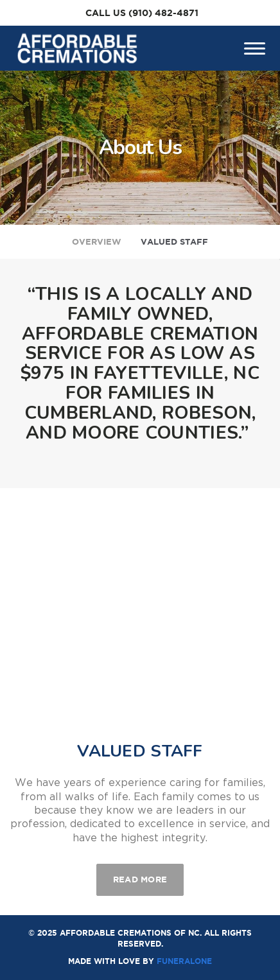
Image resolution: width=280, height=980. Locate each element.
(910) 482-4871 (163, 13)
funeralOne (184, 961)
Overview (97, 242)
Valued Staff (174, 242)
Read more (148, 874)
